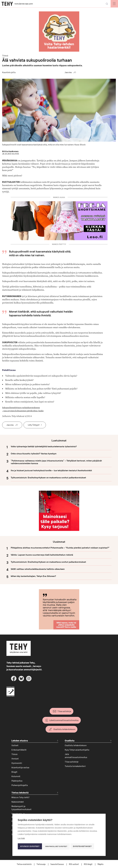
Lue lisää (21, 839)
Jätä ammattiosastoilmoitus (76, 756)
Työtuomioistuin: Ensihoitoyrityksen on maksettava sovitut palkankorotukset (48, 478)
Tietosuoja (41, 864)
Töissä (14, 754)
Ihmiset (15, 759)
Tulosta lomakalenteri (75, 766)
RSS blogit (88, 864)
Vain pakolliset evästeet (57, 846)
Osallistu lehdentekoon (64, 729)
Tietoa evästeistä (24, 864)
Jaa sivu (68, 72)
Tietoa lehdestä (20, 793)
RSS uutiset (74, 864)
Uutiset (15, 745)
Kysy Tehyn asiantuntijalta (77, 750)
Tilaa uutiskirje (64, 711)
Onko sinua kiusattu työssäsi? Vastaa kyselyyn (34, 454)
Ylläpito (100, 864)
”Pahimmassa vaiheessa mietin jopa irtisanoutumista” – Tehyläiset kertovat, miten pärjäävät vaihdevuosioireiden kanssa (56, 462)
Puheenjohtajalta (20, 785)
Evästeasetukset (83, 846)
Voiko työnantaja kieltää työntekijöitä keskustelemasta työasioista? (44, 447)
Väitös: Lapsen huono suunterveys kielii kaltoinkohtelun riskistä (42, 555)
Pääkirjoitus (17, 781)
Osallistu (70, 741)
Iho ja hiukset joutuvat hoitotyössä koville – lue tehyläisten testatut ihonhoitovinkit (51, 471)
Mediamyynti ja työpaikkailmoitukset (21, 808)
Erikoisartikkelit (19, 750)
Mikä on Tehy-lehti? (20, 797)
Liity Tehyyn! (34, 425)
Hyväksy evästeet (30, 846)
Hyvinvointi (17, 763)
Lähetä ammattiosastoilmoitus (64, 720)
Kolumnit (16, 776)
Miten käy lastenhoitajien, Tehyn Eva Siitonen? (33, 576)
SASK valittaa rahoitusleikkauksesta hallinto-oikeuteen (38, 569)
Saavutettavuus (57, 864)
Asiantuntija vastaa (20, 768)
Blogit (14, 772)
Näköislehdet (18, 802)
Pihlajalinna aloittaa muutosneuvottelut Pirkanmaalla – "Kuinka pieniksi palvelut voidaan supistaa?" (60, 548)
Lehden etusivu (20, 741)
